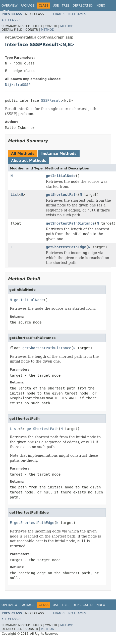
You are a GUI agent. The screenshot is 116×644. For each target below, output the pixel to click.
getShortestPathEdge (66, 247)
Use (56, 6)
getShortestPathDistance (70, 223)
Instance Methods (59, 154)
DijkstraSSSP (18, 85)
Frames (59, 14)
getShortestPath (62, 195)
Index (100, 6)
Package (27, 6)
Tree (66, 6)
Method (67, 26)
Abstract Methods (29, 161)
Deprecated (83, 6)
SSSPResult (51, 100)
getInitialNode (61, 176)
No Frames (77, 14)
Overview (10, 6)
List (15, 195)
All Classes (11, 20)
